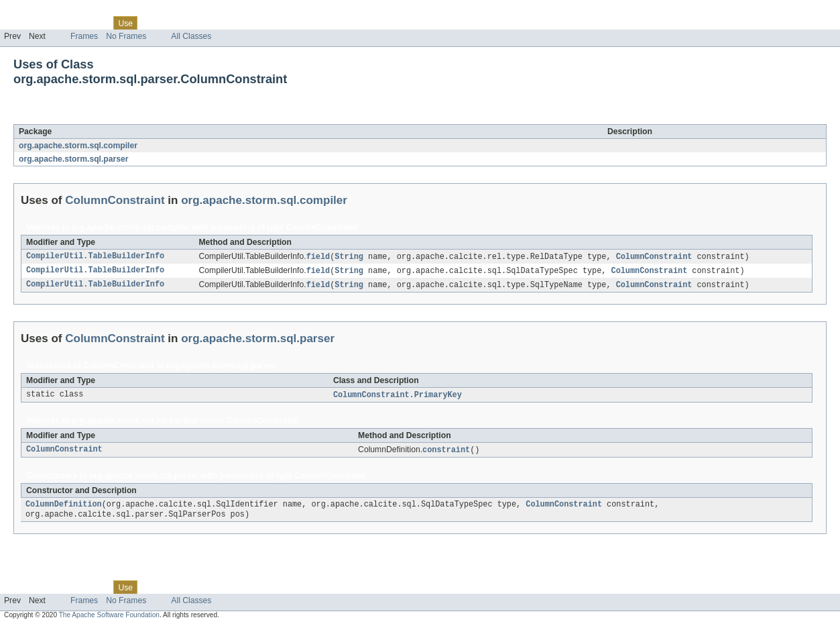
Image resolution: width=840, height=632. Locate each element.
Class (96, 23)
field (318, 257)
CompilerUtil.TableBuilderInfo (95, 257)
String (349, 257)
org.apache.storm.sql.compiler (78, 146)
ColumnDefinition (64, 509)
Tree (153, 23)
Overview (21, 23)
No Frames (126, 36)
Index (229, 23)
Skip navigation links (37, 11)
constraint (446, 453)
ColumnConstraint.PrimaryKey (398, 397)
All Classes (191, 36)
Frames (84, 36)
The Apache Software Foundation (109, 620)
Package (62, 23)
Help (256, 23)
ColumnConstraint (127, 117)
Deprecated (191, 23)
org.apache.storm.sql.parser (74, 159)
